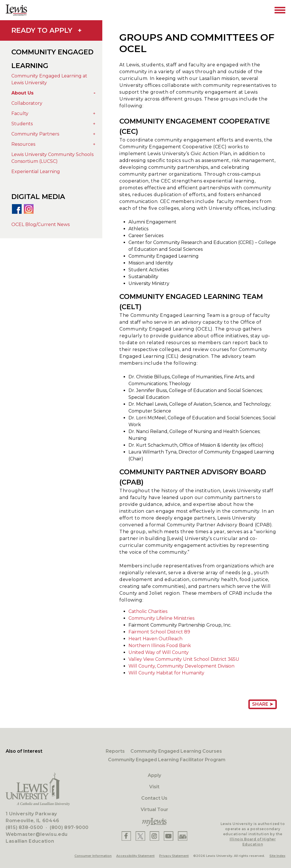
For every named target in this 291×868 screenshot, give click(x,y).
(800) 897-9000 (69, 827)
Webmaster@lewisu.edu (37, 834)
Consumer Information (93, 856)
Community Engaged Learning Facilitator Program (167, 760)
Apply (154, 775)
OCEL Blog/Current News (40, 224)
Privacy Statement (174, 856)
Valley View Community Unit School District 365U (184, 659)
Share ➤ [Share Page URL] (263, 704)
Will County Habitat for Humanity (166, 673)
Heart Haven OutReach (155, 639)
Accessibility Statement (135, 856)
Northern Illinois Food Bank (160, 646)
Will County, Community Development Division (181, 666)
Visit (154, 787)
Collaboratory (27, 103)
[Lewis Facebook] (126, 836)
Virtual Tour (154, 809)
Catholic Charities (148, 611)
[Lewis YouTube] (169, 836)
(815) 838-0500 (24, 827)
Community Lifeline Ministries (161, 618)
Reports (115, 751)
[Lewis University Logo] (16, 10)
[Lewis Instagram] (154, 836)
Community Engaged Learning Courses (176, 751)
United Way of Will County (159, 652)
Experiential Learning (36, 172)
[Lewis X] (140, 836)
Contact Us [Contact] (154, 798)
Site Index (277, 856)
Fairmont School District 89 (159, 632)
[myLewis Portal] (154, 822)
